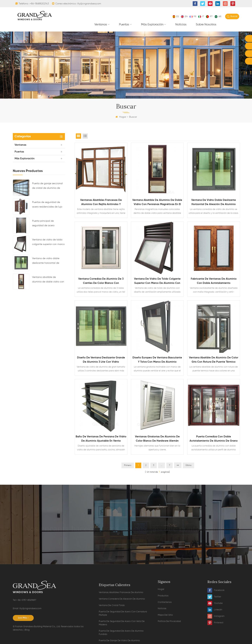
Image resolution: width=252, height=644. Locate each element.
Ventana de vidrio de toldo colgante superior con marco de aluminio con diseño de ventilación (48, 243)
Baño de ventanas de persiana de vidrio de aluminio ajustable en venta (101, 439)
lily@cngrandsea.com (89, 4)
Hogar (121, 117)
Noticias (181, 25)
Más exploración (152, 25)
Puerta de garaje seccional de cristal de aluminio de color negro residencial (47, 186)
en (184, 17)
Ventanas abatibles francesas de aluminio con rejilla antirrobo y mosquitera (101, 203)
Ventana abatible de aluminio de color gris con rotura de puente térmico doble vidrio (214, 360)
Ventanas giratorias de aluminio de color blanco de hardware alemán (157, 439)
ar (218, 17)
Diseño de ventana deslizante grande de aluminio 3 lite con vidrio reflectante (101, 360)
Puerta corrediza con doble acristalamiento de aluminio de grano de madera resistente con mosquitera (214, 439)
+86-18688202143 (39, 4)
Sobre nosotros (206, 25)
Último (188, 465)
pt (209, 17)
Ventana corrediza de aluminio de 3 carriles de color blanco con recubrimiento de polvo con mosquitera (101, 281)
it (201, 17)
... (162, 465)
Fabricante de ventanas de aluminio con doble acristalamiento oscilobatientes (214, 281)
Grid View (78, 136)
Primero (128, 465)
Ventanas (101, 25)
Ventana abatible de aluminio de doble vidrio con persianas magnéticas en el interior (48, 280)
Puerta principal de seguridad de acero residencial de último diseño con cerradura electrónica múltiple (48, 224)
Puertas (124, 25)
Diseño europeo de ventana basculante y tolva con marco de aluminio (157, 360)
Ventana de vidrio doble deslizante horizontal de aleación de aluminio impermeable (46, 261)
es (176, 17)
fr (193, 17)
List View (85, 136)
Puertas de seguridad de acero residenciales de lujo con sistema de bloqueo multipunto (47, 205)
